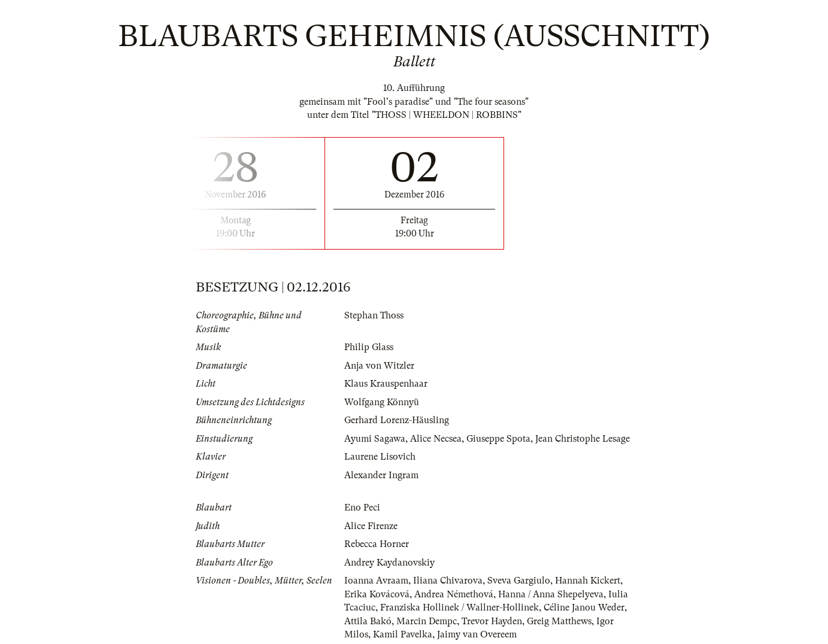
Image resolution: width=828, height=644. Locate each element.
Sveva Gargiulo (519, 581)
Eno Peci (362, 508)
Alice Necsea (436, 439)
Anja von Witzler (379, 366)
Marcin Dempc (427, 621)
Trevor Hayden (492, 621)
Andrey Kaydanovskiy (389, 563)
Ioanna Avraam (376, 581)
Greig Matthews (559, 621)
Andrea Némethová (454, 594)
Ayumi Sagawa (375, 439)
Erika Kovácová (377, 594)
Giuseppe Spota (498, 439)
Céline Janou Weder (584, 607)
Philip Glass (369, 347)
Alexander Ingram (381, 475)
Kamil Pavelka (403, 634)
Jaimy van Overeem (477, 634)
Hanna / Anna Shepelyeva (551, 594)
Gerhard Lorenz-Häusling (397, 420)
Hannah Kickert (588, 581)
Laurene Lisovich (380, 457)
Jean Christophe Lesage (583, 439)
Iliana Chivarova (448, 581)
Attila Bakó (368, 621)
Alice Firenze (371, 526)
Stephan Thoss (374, 315)
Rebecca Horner (377, 544)
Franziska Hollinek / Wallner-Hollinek (460, 607)
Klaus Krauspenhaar (386, 384)
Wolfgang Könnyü (382, 402)
